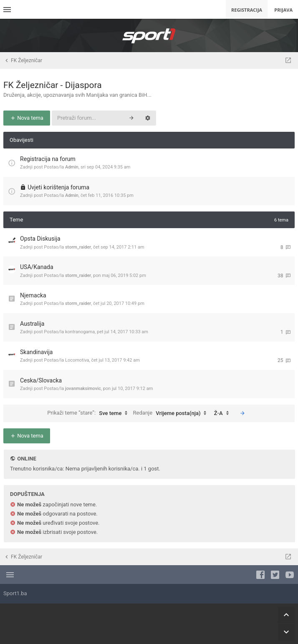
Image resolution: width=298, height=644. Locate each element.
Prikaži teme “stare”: (89, 413)
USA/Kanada (37, 267)
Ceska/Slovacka (41, 380)
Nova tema (27, 118)
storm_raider (78, 247)
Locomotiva (77, 360)
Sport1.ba (15, 593)
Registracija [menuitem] (247, 10)
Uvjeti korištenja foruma (58, 187)
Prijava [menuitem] (283, 10)
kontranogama (80, 332)
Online (27, 459)
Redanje (172, 413)
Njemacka (33, 295)
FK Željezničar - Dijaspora (53, 85)
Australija (32, 324)
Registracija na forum (48, 159)
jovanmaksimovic (83, 389)
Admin (72, 167)
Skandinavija (36, 352)
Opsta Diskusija (40, 239)
